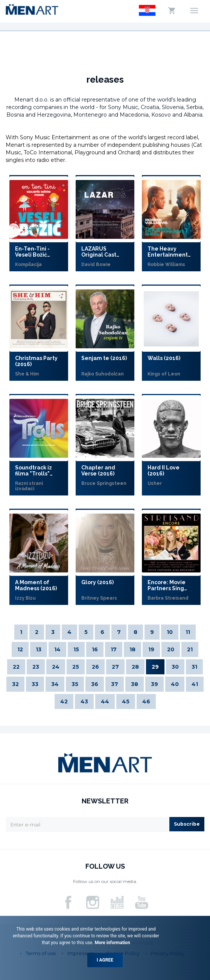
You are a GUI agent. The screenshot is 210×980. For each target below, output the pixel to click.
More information (112, 943)
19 (151, 649)
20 (171, 649)
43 (84, 702)
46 (146, 702)
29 (155, 667)
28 (135, 667)
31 (194, 667)
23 (36, 667)
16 (95, 649)
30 (175, 667)
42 (64, 702)
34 (55, 684)
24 (56, 667)
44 (105, 702)
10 (170, 632)
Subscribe (187, 824)
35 (75, 684)
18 (132, 649)
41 (195, 684)
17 (114, 649)
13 (39, 649)
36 (95, 684)
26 (95, 667)
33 (35, 684)
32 (15, 684)
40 (175, 684)
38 (135, 684)
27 (115, 667)
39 (154, 684)
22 (16, 667)
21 (190, 649)
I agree (105, 960)
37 (115, 684)
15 (76, 649)
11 (188, 632)
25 (76, 667)
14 (57, 649)
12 (20, 649)
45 (126, 702)
